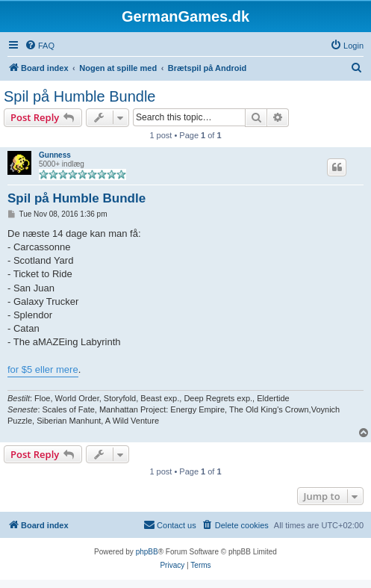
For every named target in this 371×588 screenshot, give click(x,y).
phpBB (147, 552)
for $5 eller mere (43, 369)
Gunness (55, 155)
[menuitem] (40, 46)
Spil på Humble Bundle (79, 96)
